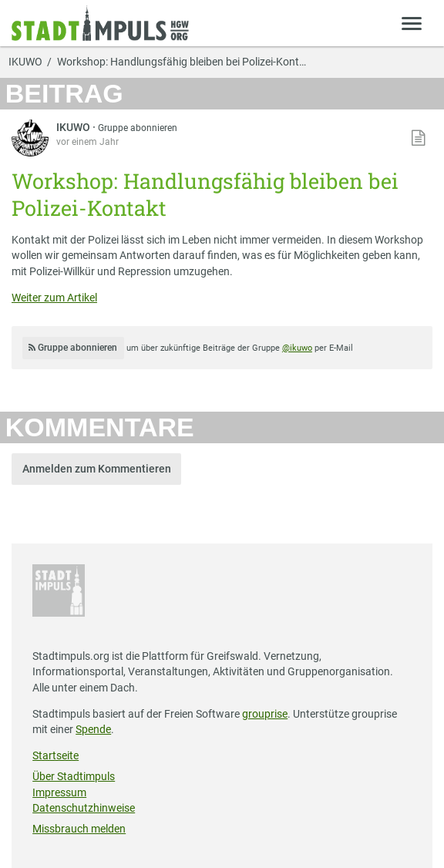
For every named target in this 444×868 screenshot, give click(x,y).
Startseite (55, 755)
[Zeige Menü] (412, 23)
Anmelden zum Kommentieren (97, 469)
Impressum (59, 792)
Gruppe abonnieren (138, 128)
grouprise (265, 714)
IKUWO (25, 62)
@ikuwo (297, 348)
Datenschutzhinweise (84, 808)
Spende (93, 729)
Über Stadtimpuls (74, 776)
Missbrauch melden (79, 829)
